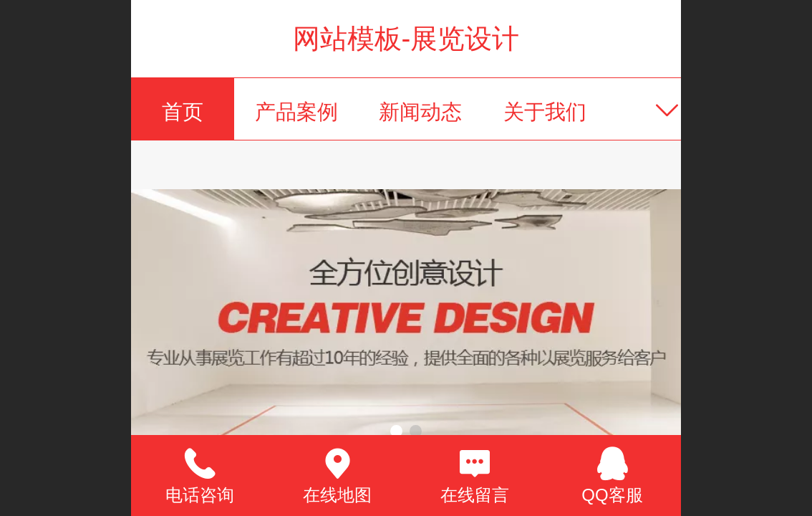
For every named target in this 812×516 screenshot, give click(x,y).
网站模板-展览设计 (406, 38)
